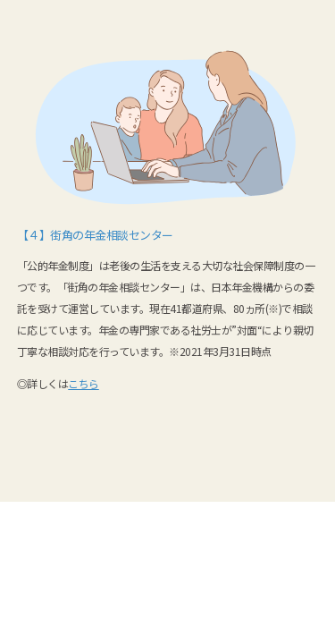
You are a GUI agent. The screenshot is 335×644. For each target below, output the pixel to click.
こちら (84, 383)
